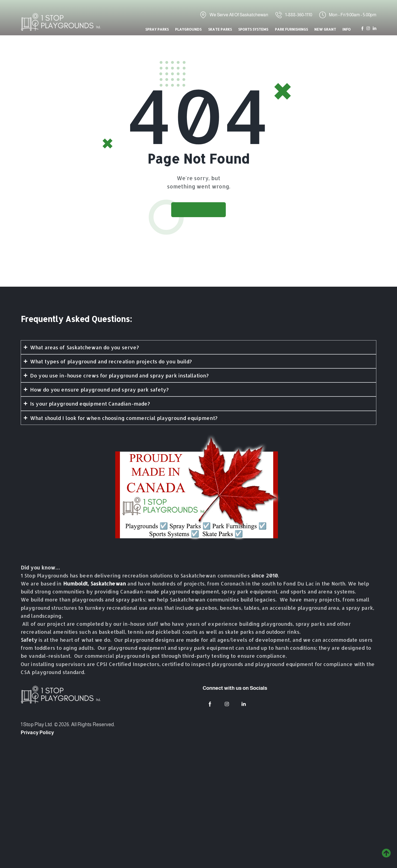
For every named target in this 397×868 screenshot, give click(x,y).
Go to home (198, 210)
